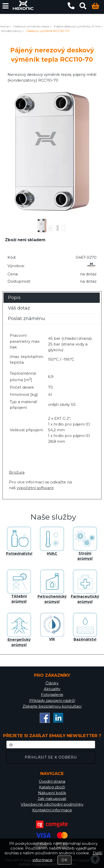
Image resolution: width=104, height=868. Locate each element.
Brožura (17, 472)
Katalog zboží (52, 787)
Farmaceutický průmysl (85, 587)
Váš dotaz (19, 308)
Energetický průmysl (19, 630)
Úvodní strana (52, 781)
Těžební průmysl (19, 587)
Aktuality (52, 689)
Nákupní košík (52, 793)
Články (52, 683)
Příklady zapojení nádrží (52, 701)
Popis (14, 298)
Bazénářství (85, 627)
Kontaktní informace (52, 810)
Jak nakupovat (52, 799)
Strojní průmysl (85, 544)
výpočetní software (35, 488)
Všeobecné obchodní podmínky (52, 804)
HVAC (52, 541)
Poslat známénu (26, 319)
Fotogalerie (52, 695)
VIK (52, 627)
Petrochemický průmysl (52, 587)
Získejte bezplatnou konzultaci (52, 706)
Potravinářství (19, 541)
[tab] (52, 293)
